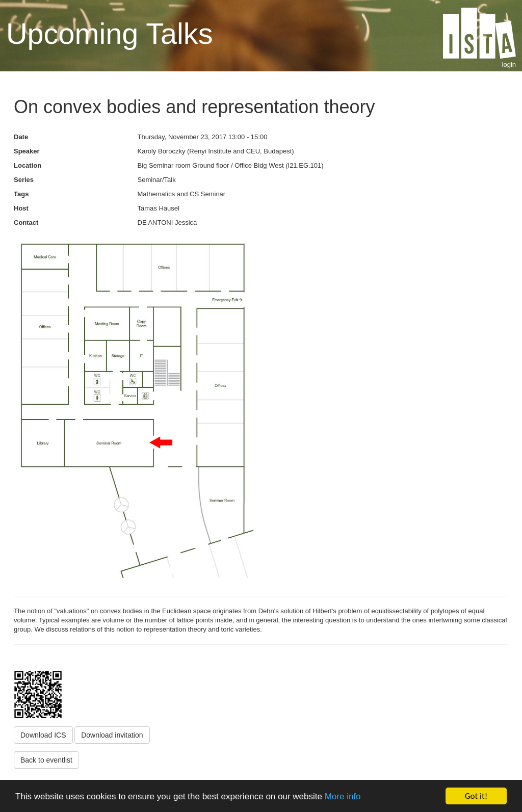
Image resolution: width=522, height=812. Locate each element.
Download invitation (112, 735)
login (509, 64)
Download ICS (43, 735)
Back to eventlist (46, 760)
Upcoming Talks (109, 34)
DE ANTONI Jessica (167, 222)
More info (343, 796)
